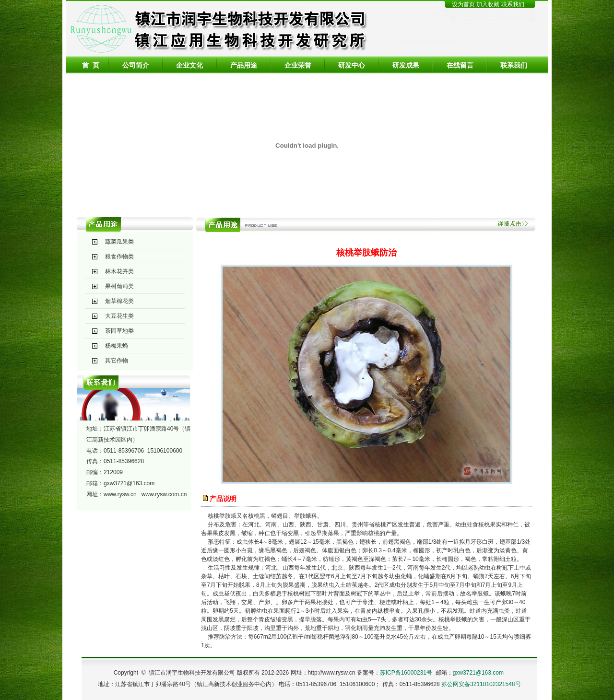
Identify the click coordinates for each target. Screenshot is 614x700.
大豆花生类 (119, 316)
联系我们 (513, 4)
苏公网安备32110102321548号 (481, 684)
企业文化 (189, 65)
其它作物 (117, 361)
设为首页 (463, 4)
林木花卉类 (119, 271)
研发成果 (406, 65)
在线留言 (460, 65)
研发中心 (352, 65)
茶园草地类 (119, 331)
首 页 (91, 65)
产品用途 (244, 65)
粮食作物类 (119, 257)
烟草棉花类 (119, 301)
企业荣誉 (298, 65)
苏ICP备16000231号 (406, 673)
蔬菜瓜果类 (119, 242)
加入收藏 (489, 4)
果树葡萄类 (119, 286)
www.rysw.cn (120, 494)
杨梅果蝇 (117, 346)
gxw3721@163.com (129, 483)
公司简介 (136, 65)
